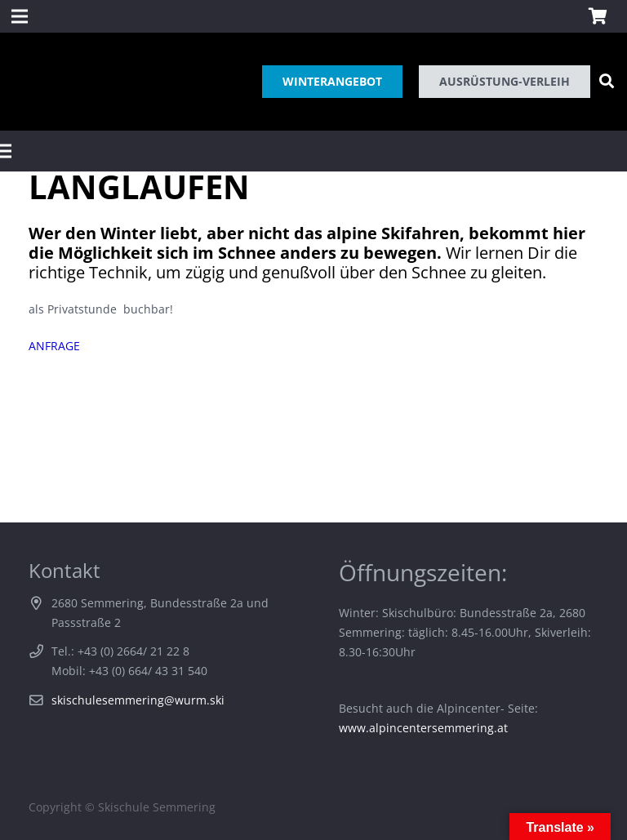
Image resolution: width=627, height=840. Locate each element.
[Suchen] (607, 81)
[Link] (27, 82)
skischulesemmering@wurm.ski (138, 700)
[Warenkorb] (598, 16)
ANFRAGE (54, 346)
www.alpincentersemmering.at (423, 728)
